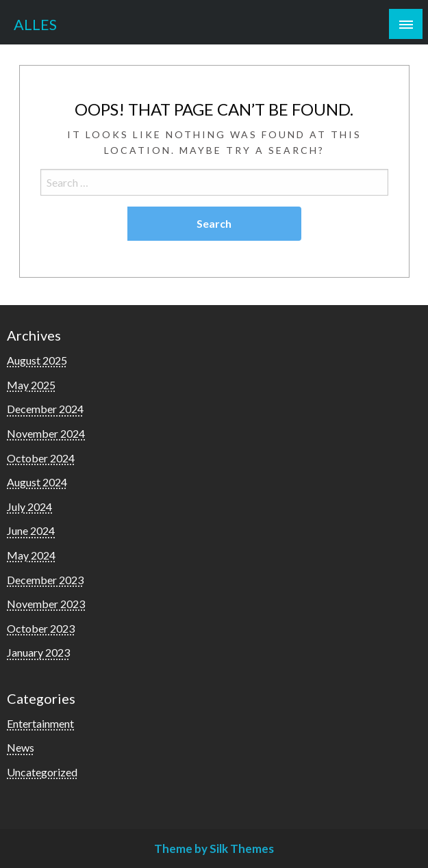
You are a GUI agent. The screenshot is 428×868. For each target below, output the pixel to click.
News (21, 747)
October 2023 (41, 628)
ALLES (35, 25)
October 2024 (41, 458)
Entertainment (40, 723)
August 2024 (37, 482)
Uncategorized (42, 772)
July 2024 (29, 507)
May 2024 (31, 555)
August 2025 (37, 360)
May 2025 (31, 385)
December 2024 (45, 409)
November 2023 (46, 604)
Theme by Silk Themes (214, 849)
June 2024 (31, 530)
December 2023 (45, 580)
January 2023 (38, 652)
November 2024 (46, 433)
